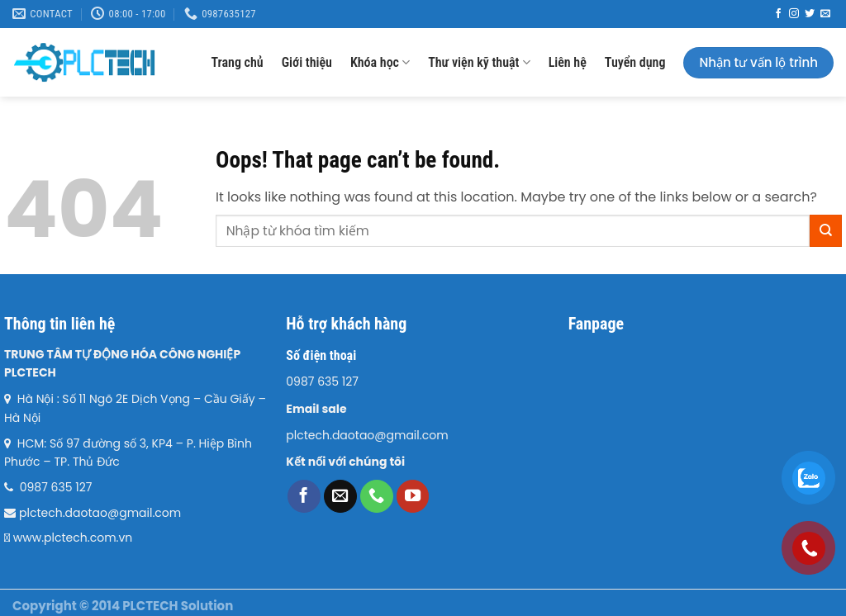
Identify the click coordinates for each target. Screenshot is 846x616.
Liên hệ (568, 62)
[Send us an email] (825, 14)
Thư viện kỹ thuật (479, 62)
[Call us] (377, 496)
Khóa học (380, 62)
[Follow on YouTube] (413, 496)
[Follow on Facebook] (778, 14)
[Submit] (826, 231)
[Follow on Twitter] (810, 14)
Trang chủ (237, 62)
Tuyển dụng (635, 62)
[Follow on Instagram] (794, 14)
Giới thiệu (307, 62)
